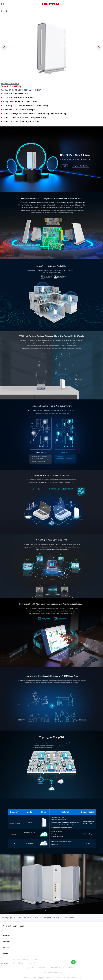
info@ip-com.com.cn (13, 926)
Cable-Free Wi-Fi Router (27, 918)
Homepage (7, 918)
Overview (5, 11)
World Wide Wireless (20, 960)
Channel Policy (18, 963)
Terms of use (38, 960)
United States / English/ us (52, 972)
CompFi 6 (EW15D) (52, 918)
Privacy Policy (33, 963)
